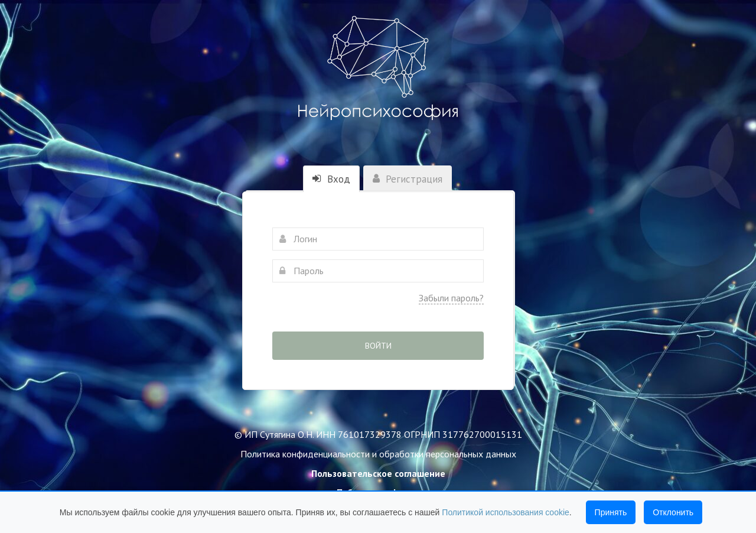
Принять (611, 512)
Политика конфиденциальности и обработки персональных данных (378, 454)
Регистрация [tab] (408, 179)
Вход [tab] (331, 179)
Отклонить (673, 512)
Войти (378, 346)
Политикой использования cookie (506, 512)
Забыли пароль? (451, 298)
